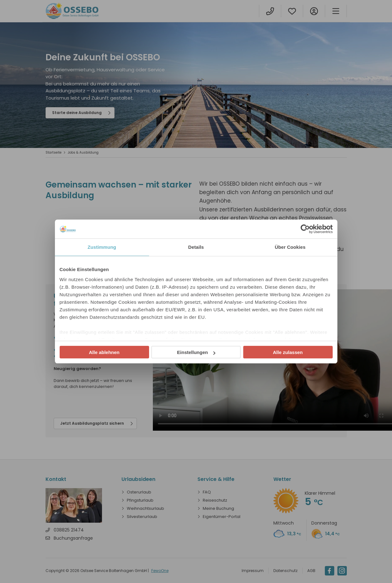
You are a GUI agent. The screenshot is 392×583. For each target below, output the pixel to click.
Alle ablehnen (104, 352)
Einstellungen (196, 352)
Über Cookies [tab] (290, 247)
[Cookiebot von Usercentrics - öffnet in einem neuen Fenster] (305, 229)
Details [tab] (196, 247)
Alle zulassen (288, 352)
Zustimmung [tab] (102, 247)
